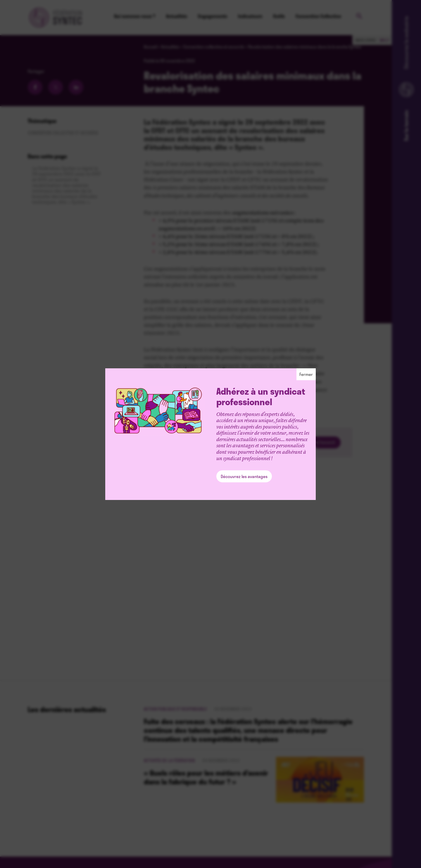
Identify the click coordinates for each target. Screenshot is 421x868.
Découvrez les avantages (244, 476)
